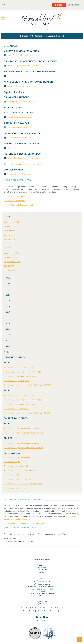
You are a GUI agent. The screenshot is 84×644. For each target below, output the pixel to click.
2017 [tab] (7, 312)
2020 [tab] (7, 295)
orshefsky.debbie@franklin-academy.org (22, 86)
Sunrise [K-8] (57, 611)
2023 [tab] (7, 278)
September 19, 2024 (12, 262)
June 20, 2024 (9, 266)
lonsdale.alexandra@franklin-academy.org (22, 76)
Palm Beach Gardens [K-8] (55, 608)
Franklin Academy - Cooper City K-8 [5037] (21, 376)
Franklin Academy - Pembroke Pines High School (23, 484)
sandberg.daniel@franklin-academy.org (21, 101)
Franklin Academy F (12, 475)
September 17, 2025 (12, 231)
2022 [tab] (7, 284)
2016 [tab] (7, 318)
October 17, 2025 (11, 226)
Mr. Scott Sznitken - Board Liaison (20, 174)
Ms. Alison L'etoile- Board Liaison (20, 117)
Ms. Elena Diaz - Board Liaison (19, 148)
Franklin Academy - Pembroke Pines (18, 479)
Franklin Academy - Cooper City (16, 466)
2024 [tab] (7, 247)
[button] (80, 639)
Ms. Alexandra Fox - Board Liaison (20, 127)
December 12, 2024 (12, 253)
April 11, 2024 (9, 271)
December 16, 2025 (12, 222)
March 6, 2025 (10, 240)
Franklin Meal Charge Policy (15, 201)
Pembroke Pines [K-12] (45, 611)
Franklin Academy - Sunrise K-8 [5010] (19, 368)
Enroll (59, 5)
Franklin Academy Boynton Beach (17, 457)
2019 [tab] (7, 301)
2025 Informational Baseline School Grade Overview (24, 523)
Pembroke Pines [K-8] (30, 611)
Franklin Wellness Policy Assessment (18, 205)
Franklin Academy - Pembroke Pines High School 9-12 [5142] (28, 385)
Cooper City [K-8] (40, 608)
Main (3, 4)
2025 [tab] (7, 216)
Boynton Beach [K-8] (27, 608)
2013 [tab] (7, 335)
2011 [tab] (7, 346)
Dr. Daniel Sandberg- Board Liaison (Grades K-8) (25, 158)
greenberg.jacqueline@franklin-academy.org (23, 66)
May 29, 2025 (9, 235)
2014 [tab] (7, 329)
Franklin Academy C (12, 462)
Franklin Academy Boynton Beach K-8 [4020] (21, 429)
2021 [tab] (7, 289)
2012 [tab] (7, 340)
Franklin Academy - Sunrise (15, 488)
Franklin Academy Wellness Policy (17, 196)
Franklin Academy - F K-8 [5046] (16, 381)
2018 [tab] (7, 306)
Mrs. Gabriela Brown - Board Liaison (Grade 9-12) (25, 164)
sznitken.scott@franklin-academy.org (22, 541)
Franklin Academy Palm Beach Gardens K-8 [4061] (24, 433)
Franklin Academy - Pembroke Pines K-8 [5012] (22, 372)
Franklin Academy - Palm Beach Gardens (20, 471)
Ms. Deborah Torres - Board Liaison (20, 138)
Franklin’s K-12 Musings (42, 621)
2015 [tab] (7, 323)
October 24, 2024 (11, 257)
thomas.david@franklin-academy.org (20, 55)
